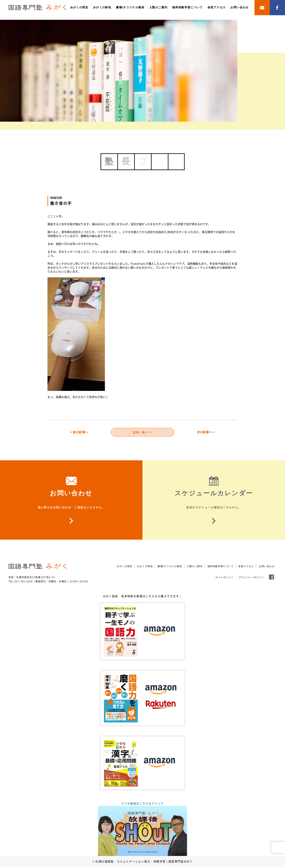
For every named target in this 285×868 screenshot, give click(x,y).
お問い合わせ (239, 7)
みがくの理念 (79, 7)
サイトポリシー (224, 578)
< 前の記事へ (79, 433)
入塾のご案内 (158, 7)
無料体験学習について (187, 7)
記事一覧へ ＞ (143, 433)
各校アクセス (217, 7)
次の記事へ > (206, 433)
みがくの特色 (102, 7)
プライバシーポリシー (251, 578)
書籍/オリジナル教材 (130, 7)
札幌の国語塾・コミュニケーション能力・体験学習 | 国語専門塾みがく (144, 862)
